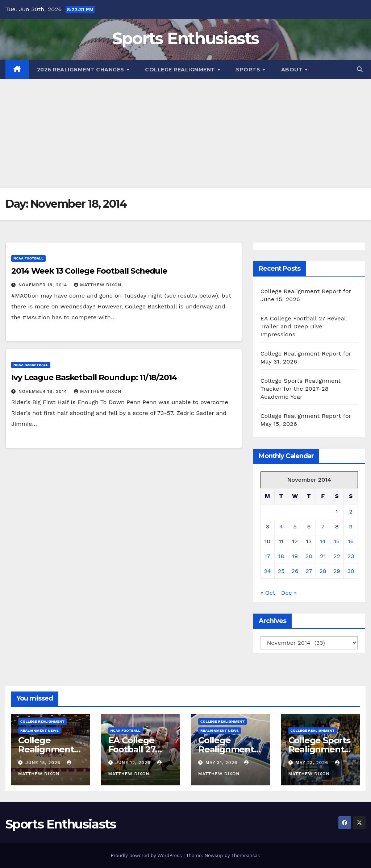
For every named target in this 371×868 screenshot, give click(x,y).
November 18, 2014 (44, 285)
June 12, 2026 (134, 763)
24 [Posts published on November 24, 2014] (268, 571)
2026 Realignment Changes (82, 70)
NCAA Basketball (31, 365)
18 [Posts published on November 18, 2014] (281, 556)
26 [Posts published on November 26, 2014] (295, 571)
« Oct (268, 593)
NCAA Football (28, 258)
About (293, 70)
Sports (249, 70)
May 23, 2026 (312, 763)
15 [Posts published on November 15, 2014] (337, 541)
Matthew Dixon (98, 285)
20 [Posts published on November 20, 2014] (309, 556)
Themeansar (245, 855)
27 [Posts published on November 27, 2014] (309, 571)
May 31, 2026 (222, 763)
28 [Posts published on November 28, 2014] (323, 571)
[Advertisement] (185, 133)
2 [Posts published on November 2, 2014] (351, 512)
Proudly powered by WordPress (147, 855)
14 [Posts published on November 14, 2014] (323, 541)
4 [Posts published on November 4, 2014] (281, 526)
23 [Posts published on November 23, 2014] (351, 556)
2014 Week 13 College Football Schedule (89, 271)
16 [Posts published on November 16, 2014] (351, 541)
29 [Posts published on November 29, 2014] (337, 571)
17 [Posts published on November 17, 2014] (267, 556)
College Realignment (181, 70)
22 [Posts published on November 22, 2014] (337, 556)
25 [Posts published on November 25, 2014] (281, 571)
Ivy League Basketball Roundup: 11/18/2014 (94, 377)
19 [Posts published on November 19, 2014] (295, 556)
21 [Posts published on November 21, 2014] (323, 556)
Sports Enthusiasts (185, 38)
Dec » (289, 593)
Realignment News (39, 730)
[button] (360, 69)
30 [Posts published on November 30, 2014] (351, 571)
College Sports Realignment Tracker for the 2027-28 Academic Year (301, 389)
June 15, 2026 (44, 763)
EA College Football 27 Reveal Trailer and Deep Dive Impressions (303, 326)
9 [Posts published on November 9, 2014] (351, 526)
